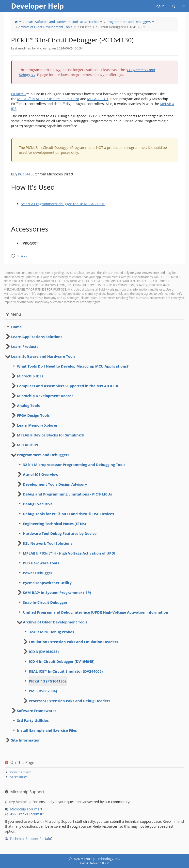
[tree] (94, 327)
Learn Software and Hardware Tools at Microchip (62, 22)
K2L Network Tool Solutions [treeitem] (48, 543)
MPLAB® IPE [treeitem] (28, 445)
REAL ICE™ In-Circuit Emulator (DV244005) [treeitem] (66, 671)
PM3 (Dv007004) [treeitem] (43, 691)
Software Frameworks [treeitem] (37, 711)
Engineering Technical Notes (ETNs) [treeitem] (54, 524)
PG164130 (26, 174)
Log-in (159, 6)
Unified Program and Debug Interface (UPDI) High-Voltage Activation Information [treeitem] (95, 612)
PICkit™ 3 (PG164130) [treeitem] (47, 681)
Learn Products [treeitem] (25, 346)
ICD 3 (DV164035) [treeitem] (44, 651)
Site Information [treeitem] (26, 740)
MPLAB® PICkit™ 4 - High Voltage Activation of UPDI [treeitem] (69, 553)
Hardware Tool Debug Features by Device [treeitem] (60, 533)
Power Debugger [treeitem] (38, 573)
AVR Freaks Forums (25, 814)
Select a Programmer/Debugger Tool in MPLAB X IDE (63, 204)
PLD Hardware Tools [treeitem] (41, 563)
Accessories (19, 777)
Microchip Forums (25, 809)
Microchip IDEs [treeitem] (30, 376)
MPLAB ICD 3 (97, 99)
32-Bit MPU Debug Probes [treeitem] (51, 632)
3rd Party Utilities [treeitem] (33, 720)
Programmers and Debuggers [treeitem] (43, 455)
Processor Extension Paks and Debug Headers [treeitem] (70, 701)
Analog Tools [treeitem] (28, 405)
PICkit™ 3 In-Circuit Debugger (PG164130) (111, 27)
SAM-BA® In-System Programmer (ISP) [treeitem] (57, 592)
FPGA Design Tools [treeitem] (33, 415)
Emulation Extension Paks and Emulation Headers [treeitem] (73, 642)
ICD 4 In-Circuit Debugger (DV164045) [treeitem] (62, 661)
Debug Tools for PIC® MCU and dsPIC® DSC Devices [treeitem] (68, 514)
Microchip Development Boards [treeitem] (45, 396)
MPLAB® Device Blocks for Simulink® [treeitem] (50, 435)
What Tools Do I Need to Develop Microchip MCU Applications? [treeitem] (73, 366)
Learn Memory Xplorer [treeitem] (37, 425)
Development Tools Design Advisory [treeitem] (55, 484)
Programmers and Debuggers (129, 22)
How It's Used (20, 772)
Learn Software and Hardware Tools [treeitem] (43, 356)
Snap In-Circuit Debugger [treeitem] (45, 602)
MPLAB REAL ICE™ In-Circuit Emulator (48, 99)
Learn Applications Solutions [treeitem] (37, 337)
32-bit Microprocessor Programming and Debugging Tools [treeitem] (74, 465)
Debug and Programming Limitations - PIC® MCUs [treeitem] (67, 494)
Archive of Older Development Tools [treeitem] (55, 622)
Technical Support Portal (29, 839)
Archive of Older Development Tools (45, 27)
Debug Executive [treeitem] (38, 504)
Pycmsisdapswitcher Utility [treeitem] (47, 583)
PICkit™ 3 (18, 94)
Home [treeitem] (16, 327)
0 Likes (22, 256)
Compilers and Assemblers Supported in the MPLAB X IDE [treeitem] (68, 386)
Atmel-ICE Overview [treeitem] (41, 474)
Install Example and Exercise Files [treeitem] (47, 730)
